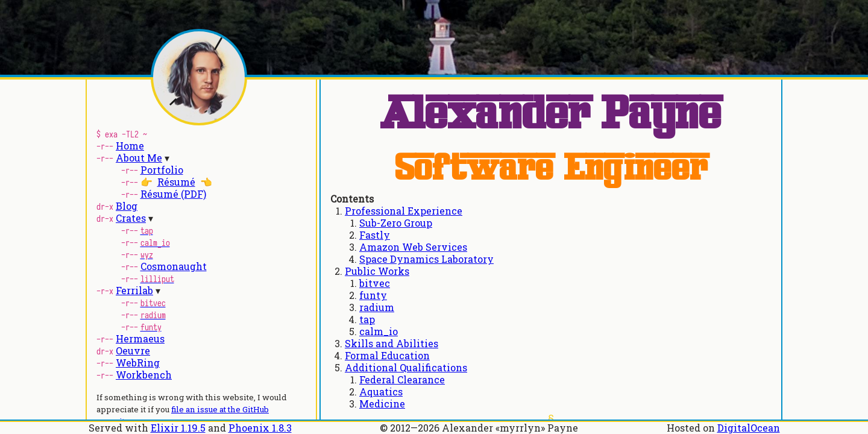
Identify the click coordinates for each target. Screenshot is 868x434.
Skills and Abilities (392, 343)
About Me (139, 158)
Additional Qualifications (406, 367)
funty (373, 295)
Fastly (375, 235)
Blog (127, 206)
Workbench (144, 375)
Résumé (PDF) (173, 194)
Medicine (382, 404)
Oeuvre (133, 351)
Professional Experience (404, 211)
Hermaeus (140, 338)
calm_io (379, 331)
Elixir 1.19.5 (178, 428)
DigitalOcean (749, 428)
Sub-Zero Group (396, 223)
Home (130, 146)
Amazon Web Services (413, 247)
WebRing (138, 363)
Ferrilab (134, 290)
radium (377, 307)
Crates (131, 218)
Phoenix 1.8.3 (260, 428)
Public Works (377, 271)
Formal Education (387, 355)
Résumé (176, 182)
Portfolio (162, 170)
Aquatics (381, 392)
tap (367, 319)
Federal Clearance (402, 379)
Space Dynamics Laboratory (426, 259)
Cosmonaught (174, 266)
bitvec (375, 283)
